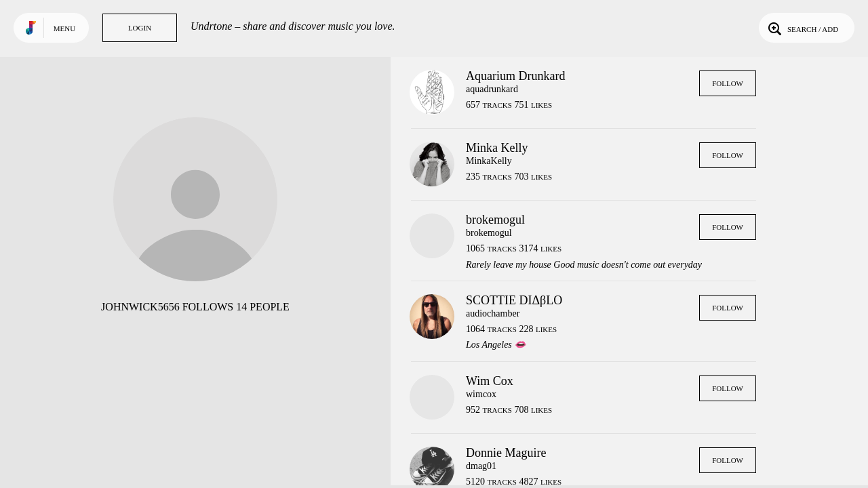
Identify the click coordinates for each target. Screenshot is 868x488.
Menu (64, 28)
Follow (728, 83)
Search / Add (802, 28)
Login (140, 28)
